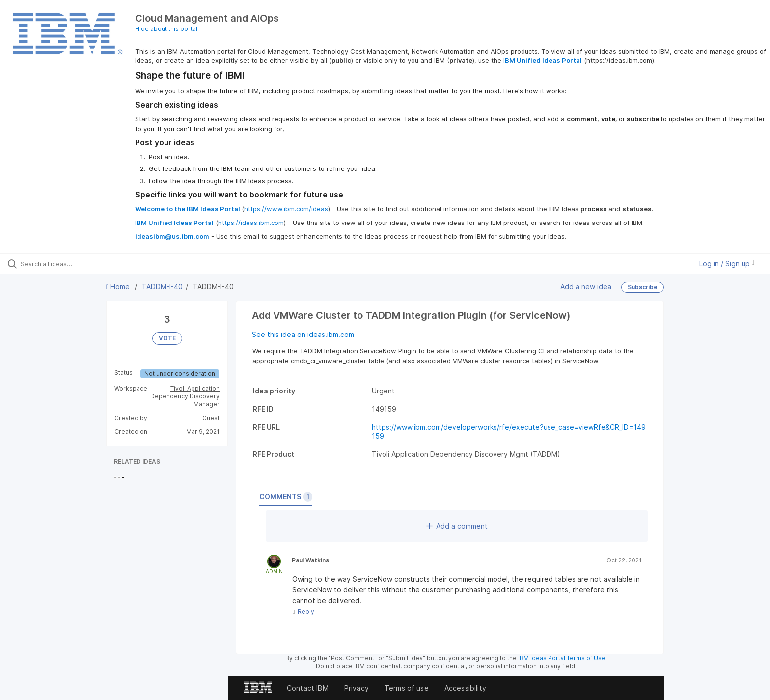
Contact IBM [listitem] (308, 688)
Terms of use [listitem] (407, 688)
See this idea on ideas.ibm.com (303, 334)
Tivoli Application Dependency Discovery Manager (185, 396)
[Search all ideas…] (89, 264)
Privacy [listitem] (357, 688)
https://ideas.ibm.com (251, 223)
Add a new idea (586, 287)
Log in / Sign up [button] (727, 264)
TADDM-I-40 (162, 287)
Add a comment (457, 526)
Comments (286, 497)
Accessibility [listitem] (465, 688)
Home (119, 287)
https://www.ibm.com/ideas (286, 209)
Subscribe (643, 287)
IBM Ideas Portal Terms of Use (562, 658)
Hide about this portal (166, 29)
